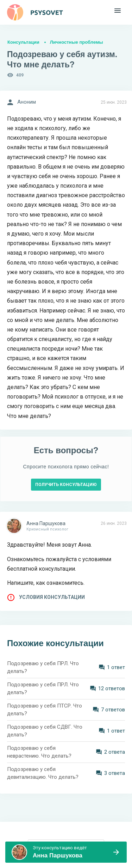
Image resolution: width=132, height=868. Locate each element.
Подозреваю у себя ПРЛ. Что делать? (43, 667)
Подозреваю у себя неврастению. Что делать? (39, 752)
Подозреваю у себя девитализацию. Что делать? (43, 773)
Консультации (23, 42)
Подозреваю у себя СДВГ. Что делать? (45, 731)
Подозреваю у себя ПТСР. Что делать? (45, 710)
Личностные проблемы (77, 42)
